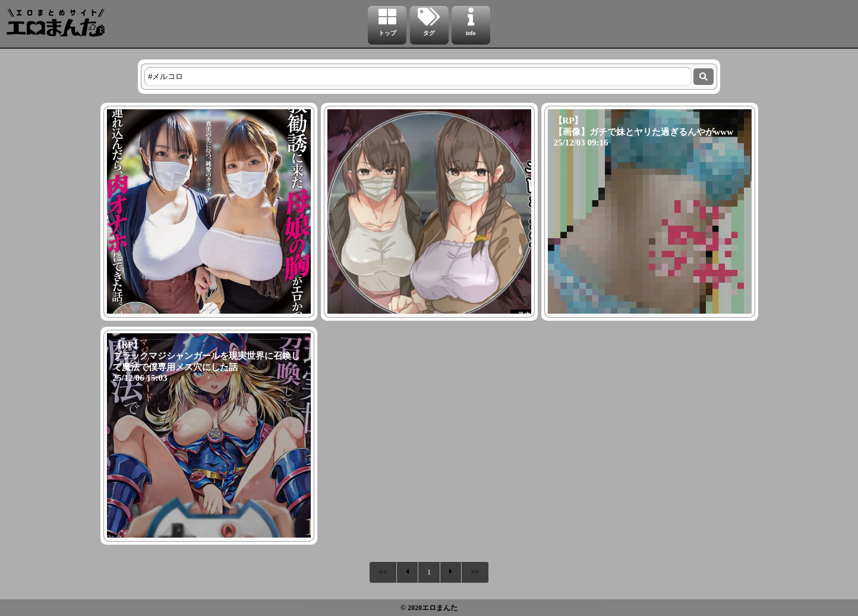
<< (383, 572)
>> (475, 572)
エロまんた (440, 608)
